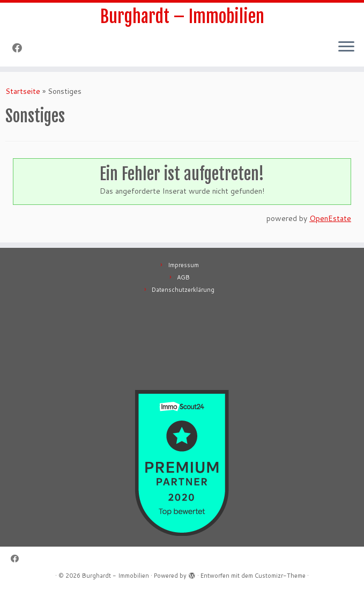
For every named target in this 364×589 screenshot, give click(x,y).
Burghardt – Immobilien (182, 17)
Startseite (23, 91)
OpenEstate (330, 218)
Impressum (183, 265)
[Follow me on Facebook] (21, 48)
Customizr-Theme (280, 576)
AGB (183, 277)
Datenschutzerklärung (183, 290)
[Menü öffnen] (346, 47)
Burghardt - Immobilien (116, 576)
